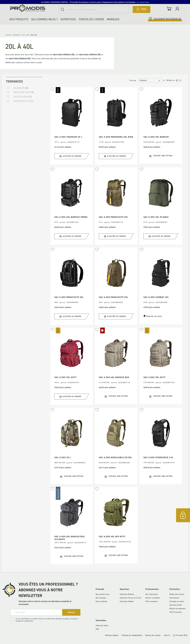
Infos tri (167, 635)
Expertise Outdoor (127, 601)
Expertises (68, 19)
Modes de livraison (177, 594)
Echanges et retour (177, 601)
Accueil (8, 35)
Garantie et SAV (176, 605)
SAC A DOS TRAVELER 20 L (68, 137)
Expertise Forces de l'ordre (130, 598)
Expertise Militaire (127, 594)
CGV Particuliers (176, 612)
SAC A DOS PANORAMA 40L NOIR (116, 137)
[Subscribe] (71, 612)
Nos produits (19, 19)
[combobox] (94, 9)
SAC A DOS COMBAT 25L (156, 297)
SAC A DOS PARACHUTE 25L (113, 297)
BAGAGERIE (16, 35)
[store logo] (34, 8)
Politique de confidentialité (132, 635)
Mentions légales (112, 635)
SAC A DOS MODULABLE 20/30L (115, 457)
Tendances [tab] (14, 81)
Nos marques (101, 598)
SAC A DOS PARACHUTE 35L (113, 217)
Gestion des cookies (153, 635)
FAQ (97, 629)
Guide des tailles (102, 626)
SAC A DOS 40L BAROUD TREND (71, 217)
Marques (113, 19)
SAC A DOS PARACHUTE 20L (69, 297)
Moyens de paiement (177, 609)
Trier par (133, 80)
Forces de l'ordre (91, 19)
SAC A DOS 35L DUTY (65, 377)
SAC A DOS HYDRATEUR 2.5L (158, 457)
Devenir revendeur (153, 598)
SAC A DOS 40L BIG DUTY (112, 537)
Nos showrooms (152, 594)
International (174, 598)
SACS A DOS (26, 35)
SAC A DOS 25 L (63, 457)
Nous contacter (102, 601)
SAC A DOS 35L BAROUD (156, 137)
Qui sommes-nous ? (45, 19)
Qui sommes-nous (103, 594)
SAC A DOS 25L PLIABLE (156, 217)
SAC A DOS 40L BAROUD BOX (114, 377)
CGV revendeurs (152, 601)
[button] (53, 89)
